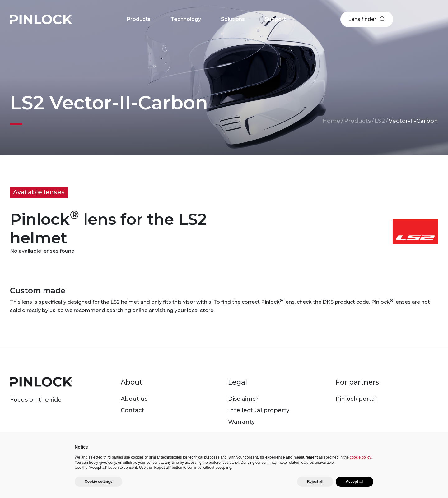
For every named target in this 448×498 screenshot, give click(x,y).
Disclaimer (243, 399)
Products (357, 121)
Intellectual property (259, 410)
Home (331, 121)
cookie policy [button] (360, 457)
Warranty (241, 422)
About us (134, 399)
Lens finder (367, 19)
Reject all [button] (315, 482)
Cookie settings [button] (98, 482)
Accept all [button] (355, 482)
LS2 (380, 121)
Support (275, 19)
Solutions (233, 19)
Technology (186, 19)
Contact (133, 410)
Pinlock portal (356, 399)
